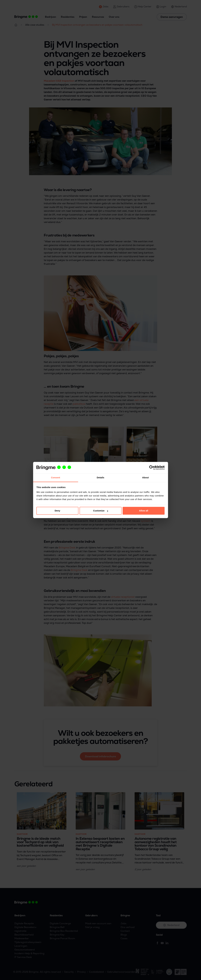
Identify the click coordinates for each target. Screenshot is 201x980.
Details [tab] (101, 477)
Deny (57, 511)
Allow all (144, 511)
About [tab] (146, 477)
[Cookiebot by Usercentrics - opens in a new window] (151, 468)
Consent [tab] (56, 477)
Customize (101, 511)
